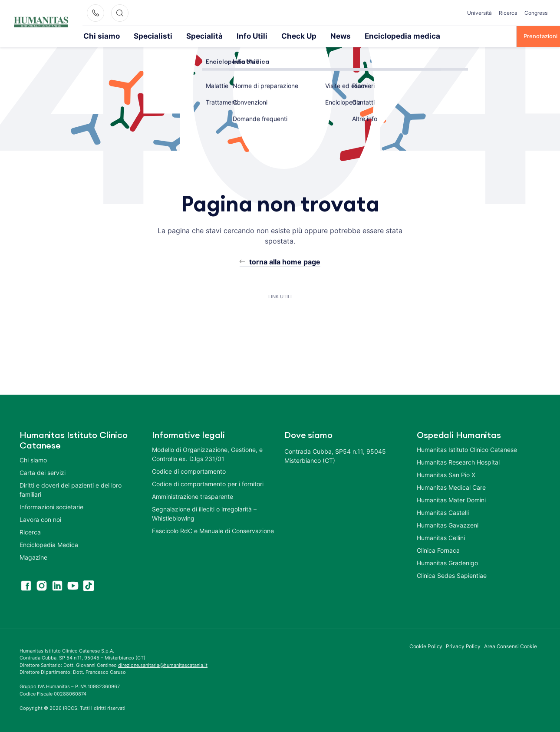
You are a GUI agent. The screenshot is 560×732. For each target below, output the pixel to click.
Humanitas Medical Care (451, 486)
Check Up (253, 36)
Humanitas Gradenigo (447, 562)
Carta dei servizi (43, 472)
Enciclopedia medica (337, 36)
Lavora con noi (40, 519)
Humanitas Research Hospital (458, 461)
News (288, 36)
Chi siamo (96, 36)
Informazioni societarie (51, 506)
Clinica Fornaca (438, 549)
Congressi (537, 13)
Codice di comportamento (189, 470)
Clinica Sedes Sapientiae (452, 575)
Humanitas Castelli (443, 512)
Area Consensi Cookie (511, 645)
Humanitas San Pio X (446, 474)
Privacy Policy (463, 645)
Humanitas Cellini (441, 537)
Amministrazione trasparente (193, 496)
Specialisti (137, 36)
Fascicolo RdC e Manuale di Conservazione (213, 530)
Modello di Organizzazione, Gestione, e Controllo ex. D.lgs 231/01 (207, 453)
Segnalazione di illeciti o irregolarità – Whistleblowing (204, 513)
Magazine (33, 556)
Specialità (177, 36)
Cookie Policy (426, 645)
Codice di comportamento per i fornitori (208, 483)
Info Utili (215, 36)
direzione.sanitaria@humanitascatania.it (163, 664)
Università (479, 13)
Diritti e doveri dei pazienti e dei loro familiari (71, 489)
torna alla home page (285, 261)
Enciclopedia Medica (49, 544)
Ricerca (508, 13)
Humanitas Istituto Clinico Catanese (467, 449)
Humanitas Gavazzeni (448, 524)
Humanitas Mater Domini (451, 499)
